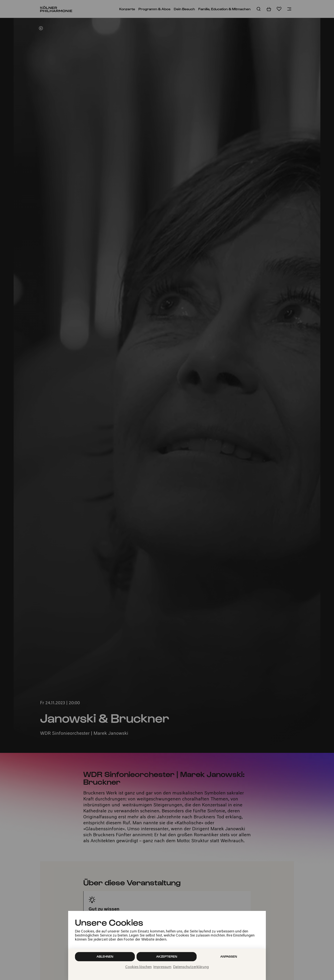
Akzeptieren (167, 956)
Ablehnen (105, 956)
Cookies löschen (138, 967)
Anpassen (229, 956)
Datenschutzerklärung (191, 967)
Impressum (162, 967)
